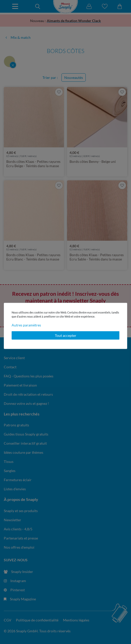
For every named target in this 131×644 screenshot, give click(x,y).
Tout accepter (66, 335)
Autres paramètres (26, 325)
